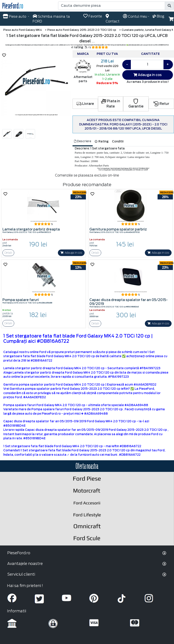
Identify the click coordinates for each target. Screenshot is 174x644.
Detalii (8, 253)
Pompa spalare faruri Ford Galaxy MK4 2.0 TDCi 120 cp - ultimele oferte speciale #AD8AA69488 (76, 405)
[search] (169, 6)
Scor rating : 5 (87, 47)
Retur (161, 104)
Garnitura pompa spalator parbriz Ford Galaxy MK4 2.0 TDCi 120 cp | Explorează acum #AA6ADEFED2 (80, 385)
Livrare (85, 104)
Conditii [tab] (118, 141)
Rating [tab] (101, 141)
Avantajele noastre (25, 564)
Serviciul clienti (21, 574)
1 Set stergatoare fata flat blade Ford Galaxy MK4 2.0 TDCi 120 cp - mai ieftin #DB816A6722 (72, 446)
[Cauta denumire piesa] (112, 6)
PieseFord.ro (19, 553)
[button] (171, 19)
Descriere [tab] (83, 141)
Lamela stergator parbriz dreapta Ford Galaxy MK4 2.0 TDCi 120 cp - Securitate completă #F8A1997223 (82, 368)
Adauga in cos (148, 75)
